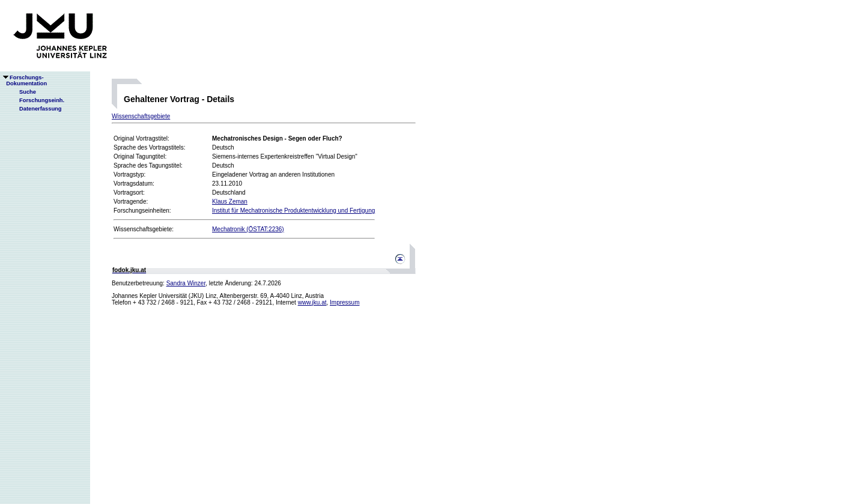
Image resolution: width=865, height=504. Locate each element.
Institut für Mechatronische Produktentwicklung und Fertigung (293, 211)
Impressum (344, 302)
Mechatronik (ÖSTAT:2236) (248, 229)
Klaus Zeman (230, 202)
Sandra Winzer (186, 283)
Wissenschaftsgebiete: (144, 229)
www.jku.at (312, 302)
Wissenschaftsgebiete (141, 116)
